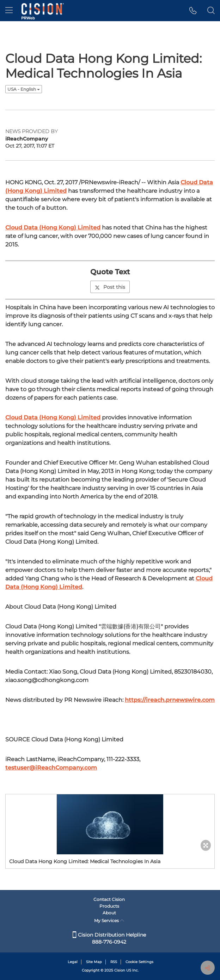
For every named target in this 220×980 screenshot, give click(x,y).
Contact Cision (109, 899)
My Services (109, 921)
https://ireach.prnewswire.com (170, 700)
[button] (193, 11)
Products (109, 906)
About (109, 913)
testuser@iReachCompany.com (51, 768)
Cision (120, 970)
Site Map (94, 962)
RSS (114, 962)
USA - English (24, 89)
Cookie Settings (139, 962)
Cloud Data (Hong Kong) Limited (53, 228)
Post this (110, 287)
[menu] (9, 11)
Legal (73, 962)
